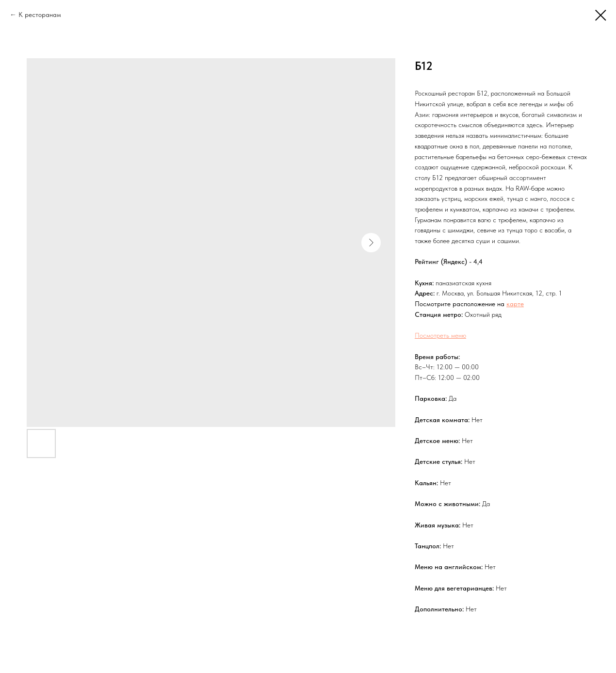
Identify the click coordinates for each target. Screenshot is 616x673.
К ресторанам (40, 15)
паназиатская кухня (463, 283)
